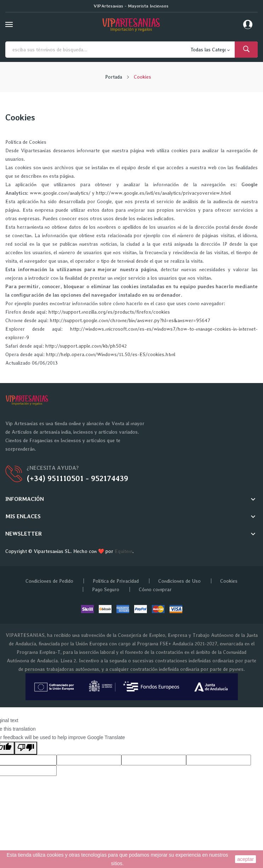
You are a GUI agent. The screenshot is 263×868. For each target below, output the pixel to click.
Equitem (124, 551)
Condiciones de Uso (179, 581)
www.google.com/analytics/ (60, 193)
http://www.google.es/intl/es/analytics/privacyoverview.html (163, 193)
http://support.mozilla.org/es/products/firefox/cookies (109, 312)
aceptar (245, 859)
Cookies (229, 581)
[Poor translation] (26, 748)
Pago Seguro (106, 589)
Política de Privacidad (116, 581)
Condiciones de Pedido (49, 581)
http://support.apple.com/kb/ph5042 (86, 346)
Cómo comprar (155, 589)
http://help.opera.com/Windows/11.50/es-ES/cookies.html (111, 354)
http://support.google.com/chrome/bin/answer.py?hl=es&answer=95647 (130, 320)
